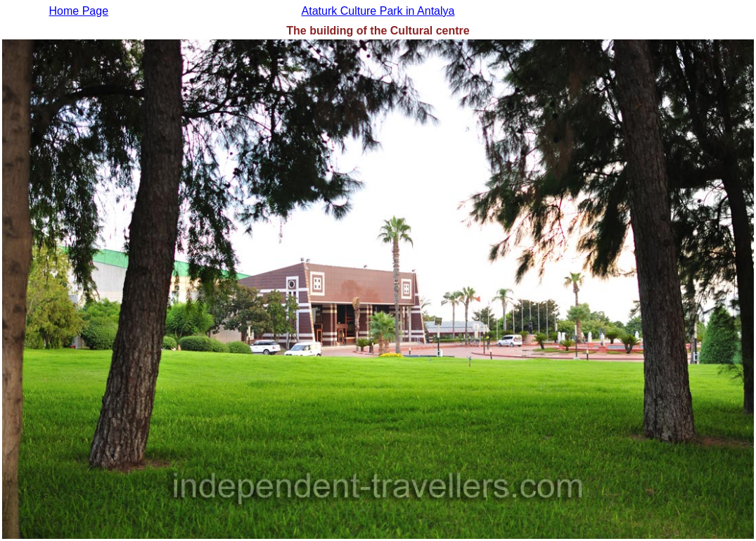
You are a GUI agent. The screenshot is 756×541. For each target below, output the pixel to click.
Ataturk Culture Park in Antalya (378, 11)
